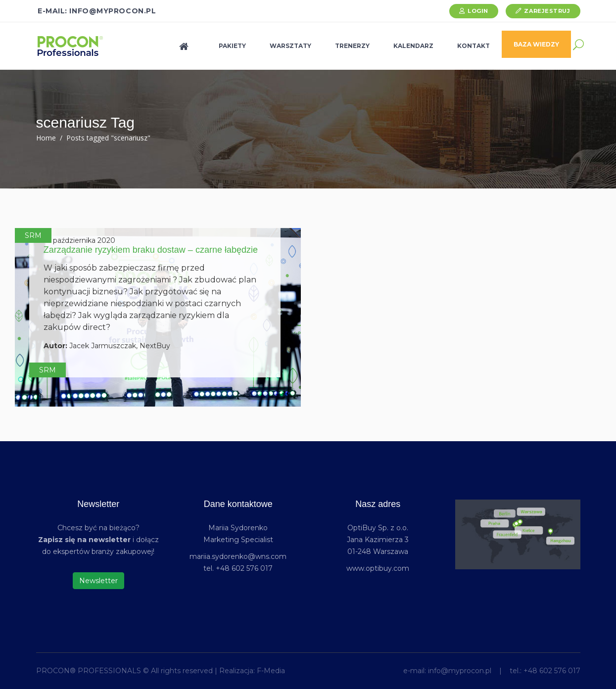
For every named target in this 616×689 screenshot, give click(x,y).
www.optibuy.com (378, 568)
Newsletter (98, 581)
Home (46, 138)
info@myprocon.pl (460, 671)
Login (478, 11)
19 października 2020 (79, 240)
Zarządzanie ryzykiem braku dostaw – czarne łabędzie (151, 250)
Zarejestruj (547, 11)
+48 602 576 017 (552, 671)
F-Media (271, 671)
